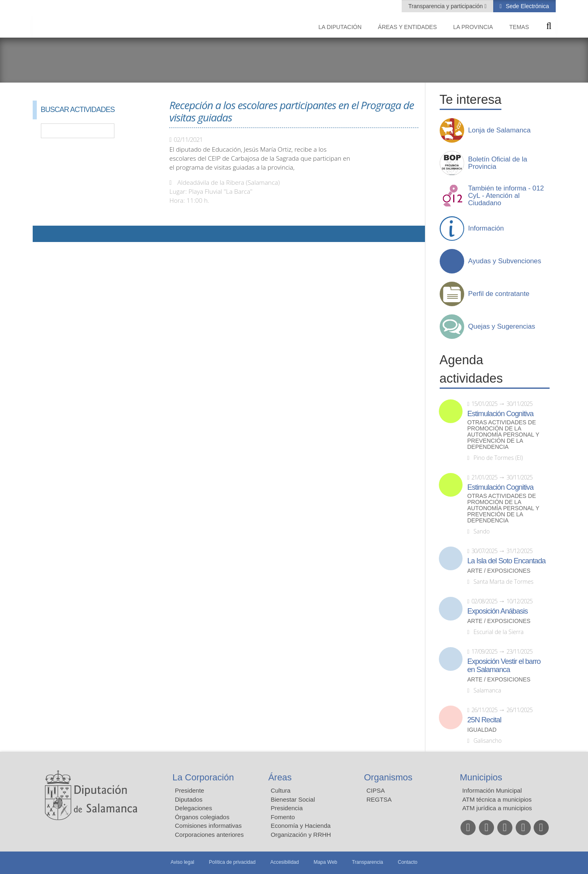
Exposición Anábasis (498, 611)
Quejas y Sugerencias (502, 327)
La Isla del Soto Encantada (506, 561)
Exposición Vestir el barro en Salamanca (504, 666)
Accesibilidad (284, 862)
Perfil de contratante (499, 294)
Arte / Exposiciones (499, 571)
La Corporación (203, 777)
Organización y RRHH (301, 835)
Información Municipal (492, 790)
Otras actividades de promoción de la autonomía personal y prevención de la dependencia (503, 435)
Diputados (189, 799)
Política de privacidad (232, 862)
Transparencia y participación (446, 6)
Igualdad (482, 730)
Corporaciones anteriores (209, 835)
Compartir (43, 234)
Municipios (481, 777)
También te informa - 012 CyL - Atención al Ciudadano (506, 196)
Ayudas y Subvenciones (505, 261)
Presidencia (286, 808)
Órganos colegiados (202, 817)
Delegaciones (193, 808)
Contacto (408, 862)
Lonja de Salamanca (500, 130)
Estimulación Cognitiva (501, 414)
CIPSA (376, 790)
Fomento (283, 817)
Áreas (280, 777)
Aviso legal (182, 862)
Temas (519, 27)
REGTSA (379, 799)
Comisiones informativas (208, 826)
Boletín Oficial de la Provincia (498, 163)
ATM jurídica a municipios (497, 808)
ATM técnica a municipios (497, 799)
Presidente (190, 790)
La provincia (473, 27)
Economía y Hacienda (301, 826)
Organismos (388, 777)
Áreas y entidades (407, 27)
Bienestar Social (293, 799)
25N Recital (484, 720)
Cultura (280, 790)
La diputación (340, 27)
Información (486, 229)
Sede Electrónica (527, 6)
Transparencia (367, 862)
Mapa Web (325, 862)
